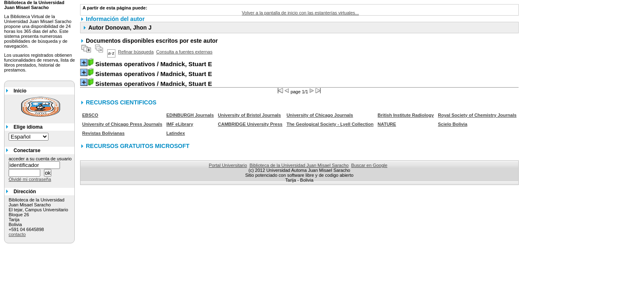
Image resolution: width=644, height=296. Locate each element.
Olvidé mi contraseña (30, 179)
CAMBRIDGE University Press (250, 124)
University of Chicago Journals (320, 115)
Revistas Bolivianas (103, 133)
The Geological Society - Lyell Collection (330, 124)
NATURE (387, 124)
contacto (17, 234)
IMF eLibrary (180, 124)
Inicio (20, 91)
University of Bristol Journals (250, 115)
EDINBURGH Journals (190, 115)
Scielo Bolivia (453, 124)
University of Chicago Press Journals (122, 124)
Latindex (176, 133)
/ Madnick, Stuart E (154, 64)
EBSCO (90, 115)
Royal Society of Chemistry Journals (477, 115)
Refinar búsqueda (136, 52)
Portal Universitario (228, 165)
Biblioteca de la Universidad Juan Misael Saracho (299, 165)
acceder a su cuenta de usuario (40, 159)
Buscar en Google (369, 165)
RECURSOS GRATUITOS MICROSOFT (138, 146)
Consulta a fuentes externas (184, 52)
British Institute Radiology (406, 115)
